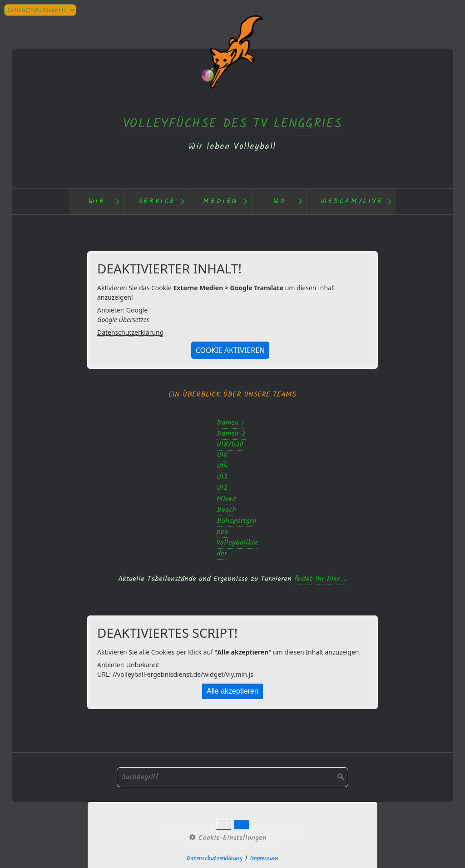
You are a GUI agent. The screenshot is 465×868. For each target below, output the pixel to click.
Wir (97, 201)
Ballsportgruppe (236, 526)
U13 (222, 477)
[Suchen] (341, 777)
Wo (280, 201)
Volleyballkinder (237, 548)
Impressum (255, 829)
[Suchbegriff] (232, 777)
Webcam (293, 829)
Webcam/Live (352, 201)
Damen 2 (231, 434)
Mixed (226, 499)
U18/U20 (230, 444)
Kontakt (218, 829)
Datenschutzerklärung (130, 332)
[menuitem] (97, 202)
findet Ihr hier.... (321, 579)
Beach (226, 510)
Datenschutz (179, 829)
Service (157, 201)
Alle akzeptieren (232, 691)
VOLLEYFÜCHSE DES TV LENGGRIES (232, 124)
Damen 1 (230, 423)
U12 (222, 488)
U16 (222, 455)
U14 (222, 466)
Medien (221, 201)
